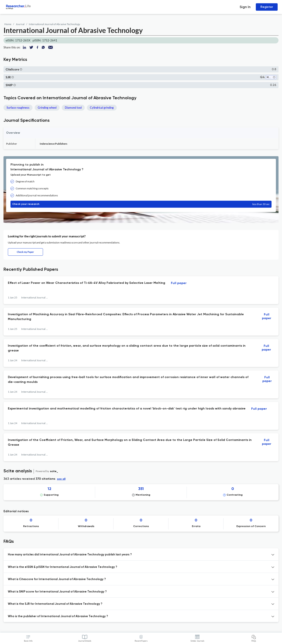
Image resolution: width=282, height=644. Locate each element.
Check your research (141, 204)
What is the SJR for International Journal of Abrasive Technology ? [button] (55, 604)
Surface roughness (18, 108)
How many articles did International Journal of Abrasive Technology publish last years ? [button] (70, 555)
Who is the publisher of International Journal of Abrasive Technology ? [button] (58, 616)
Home (8, 24)
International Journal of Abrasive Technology (54, 24)
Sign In (245, 7)
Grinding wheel (47, 108)
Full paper (179, 283)
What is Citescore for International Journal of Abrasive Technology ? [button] (57, 579)
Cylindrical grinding (102, 108)
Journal (20, 24)
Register (267, 7)
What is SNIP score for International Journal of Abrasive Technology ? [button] (57, 592)
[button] (21, 69)
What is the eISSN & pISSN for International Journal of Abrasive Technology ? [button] (63, 567)
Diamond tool (73, 108)
